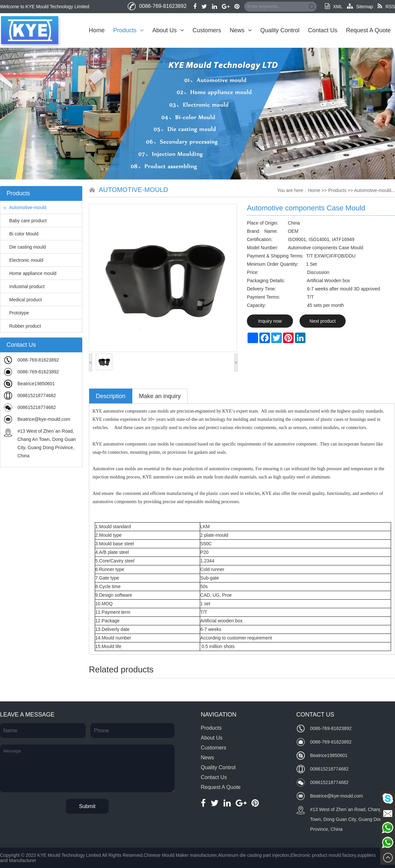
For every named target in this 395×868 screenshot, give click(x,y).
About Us (168, 30)
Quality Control (280, 30)
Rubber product (22, 326)
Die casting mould (25, 247)
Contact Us (323, 30)
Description (111, 396)
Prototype (16, 313)
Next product (322, 321)
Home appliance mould (30, 273)
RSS (386, 7)
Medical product (23, 300)
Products (129, 30)
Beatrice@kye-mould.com (44, 419)
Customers (207, 30)
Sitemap (360, 7)
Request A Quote (368, 30)
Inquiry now (270, 321)
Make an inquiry (160, 396)
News (241, 30)
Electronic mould (24, 260)
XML (334, 7)
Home (97, 30)
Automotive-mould (25, 207)
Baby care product (25, 221)
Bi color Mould (21, 234)
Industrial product (24, 286)
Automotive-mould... (375, 190)
